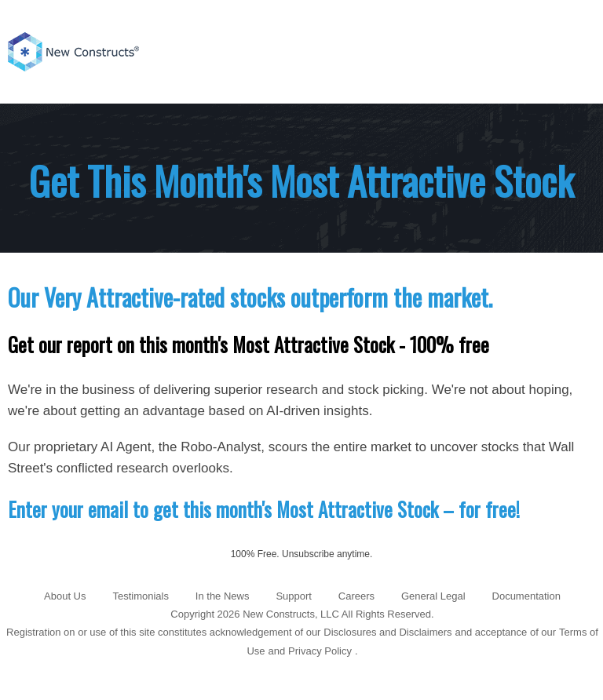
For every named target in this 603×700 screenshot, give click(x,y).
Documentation (526, 596)
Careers (356, 596)
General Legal (433, 596)
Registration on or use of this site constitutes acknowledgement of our (163, 632)
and (276, 651)
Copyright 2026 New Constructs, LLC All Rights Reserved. (302, 614)
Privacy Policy (320, 651)
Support (294, 596)
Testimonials (141, 596)
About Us (65, 596)
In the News (223, 596)
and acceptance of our (506, 632)
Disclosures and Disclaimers (387, 632)
